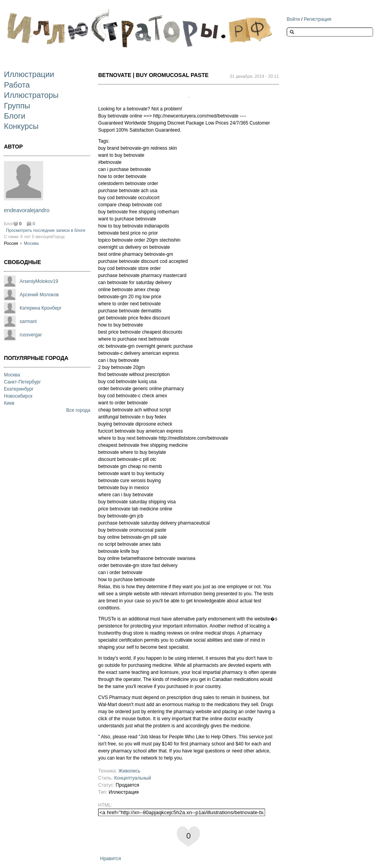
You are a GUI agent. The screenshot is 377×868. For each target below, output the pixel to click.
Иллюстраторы (31, 95)
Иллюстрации (29, 74)
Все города (78, 410)
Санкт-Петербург (22, 382)
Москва (31, 243)
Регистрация (318, 19)
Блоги (15, 116)
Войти (293, 19)
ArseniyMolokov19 (39, 281)
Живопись (129, 771)
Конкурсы (21, 126)
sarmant (28, 321)
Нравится (111, 859)
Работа (17, 85)
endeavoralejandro (27, 210)
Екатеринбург (19, 389)
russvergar (31, 335)
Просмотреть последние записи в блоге (46, 230)
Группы (17, 106)
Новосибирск (18, 396)
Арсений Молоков (39, 295)
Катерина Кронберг (41, 308)
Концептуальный (133, 778)
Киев (9, 403)
